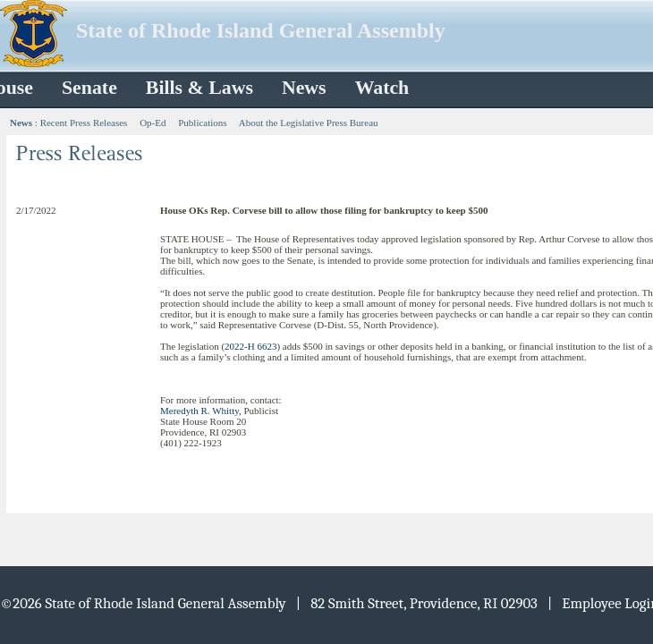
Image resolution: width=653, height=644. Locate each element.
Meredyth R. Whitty (199, 411)
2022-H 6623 (250, 346)
